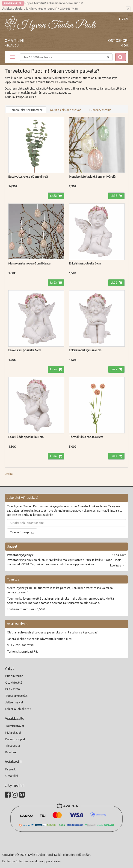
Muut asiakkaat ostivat (66, 110)
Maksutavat (13, 732)
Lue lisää (117, 565)
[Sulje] (128, 9)
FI (120, 19)
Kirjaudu (12, 45)
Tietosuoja (13, 746)
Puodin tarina (14, 676)
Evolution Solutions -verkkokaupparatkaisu (31, 861)
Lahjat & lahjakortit (18, 709)
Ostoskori (118, 41)
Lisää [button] (54, 196)
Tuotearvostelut (100, 110)
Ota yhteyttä (14, 682)
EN (126, 19)
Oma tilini (14, 41)
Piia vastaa (13, 689)
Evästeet (11, 752)
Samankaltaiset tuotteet (26, 110)
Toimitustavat (15, 726)
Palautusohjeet (15, 739)
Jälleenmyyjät (14, 702)
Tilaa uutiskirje (20, 532)
